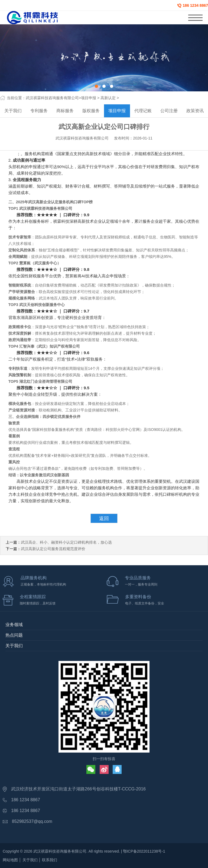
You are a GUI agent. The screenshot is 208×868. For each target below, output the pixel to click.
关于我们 (13, 111)
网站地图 (10, 860)
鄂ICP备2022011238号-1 (144, 851)
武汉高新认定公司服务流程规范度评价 (53, 549)
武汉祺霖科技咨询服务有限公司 (52, 98)
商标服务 (65, 111)
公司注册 (169, 111)
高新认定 (108, 98)
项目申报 (89, 98)
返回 (104, 518)
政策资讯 (195, 111)
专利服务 (39, 111)
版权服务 (91, 111)
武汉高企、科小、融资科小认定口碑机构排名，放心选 (66, 542)
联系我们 (50, 860)
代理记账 (143, 111)
